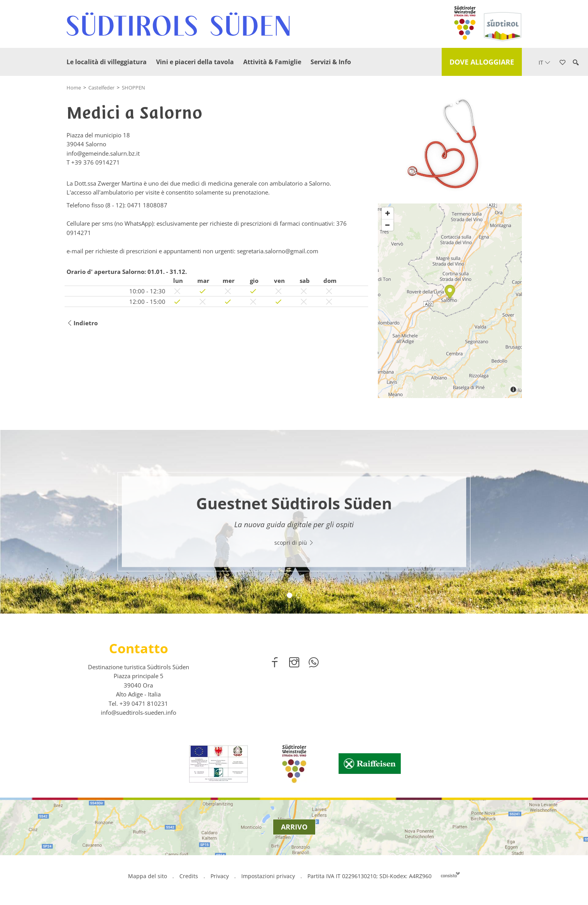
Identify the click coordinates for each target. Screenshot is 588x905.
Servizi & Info (331, 62)
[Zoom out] (388, 225)
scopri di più (294, 543)
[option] (294, 522)
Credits (189, 876)
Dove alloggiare (482, 62)
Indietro (82, 323)
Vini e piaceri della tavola (195, 62)
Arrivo (294, 827)
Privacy (220, 876)
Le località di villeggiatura (107, 62)
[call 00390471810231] (144, 703)
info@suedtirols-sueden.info (139, 712)
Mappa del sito (147, 876)
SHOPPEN (133, 88)
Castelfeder (101, 88)
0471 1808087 (147, 205)
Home (74, 88)
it (544, 62)
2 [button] (299, 595)
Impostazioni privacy (269, 876)
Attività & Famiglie (272, 62)
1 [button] (290, 595)
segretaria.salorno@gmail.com (278, 251)
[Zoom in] (388, 213)
